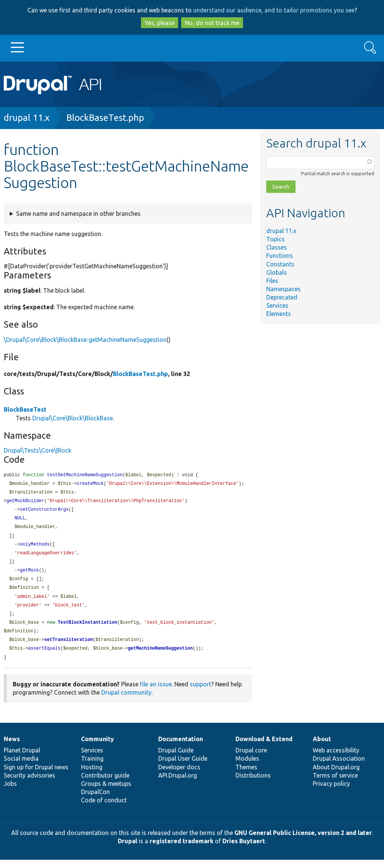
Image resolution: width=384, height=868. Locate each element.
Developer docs (179, 775)
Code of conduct (104, 808)
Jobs (10, 792)
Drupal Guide (176, 758)
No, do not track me (212, 23)
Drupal (127, 849)
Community (97, 747)
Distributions (253, 784)
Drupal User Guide (183, 767)
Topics (275, 239)
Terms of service (335, 784)
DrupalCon (95, 800)
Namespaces (283, 289)
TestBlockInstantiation (87, 629)
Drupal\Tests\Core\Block (37, 450)
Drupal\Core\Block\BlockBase (73, 418)
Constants (280, 264)
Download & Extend (264, 747)
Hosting (92, 775)
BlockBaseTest (25, 409)
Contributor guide (105, 784)
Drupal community (126, 701)
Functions (280, 256)
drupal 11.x (27, 118)
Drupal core (251, 758)
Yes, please (160, 23)
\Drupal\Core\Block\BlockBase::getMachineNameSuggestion (85, 340)
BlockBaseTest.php (105, 118)
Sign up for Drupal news (36, 775)
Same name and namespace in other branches (78, 214)
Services (277, 305)
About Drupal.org (336, 775)
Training (92, 767)
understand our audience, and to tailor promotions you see (274, 10)
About (322, 747)
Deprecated (282, 297)
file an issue (156, 692)
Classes (277, 247)
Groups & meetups (106, 792)
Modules (247, 767)
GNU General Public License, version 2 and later (303, 841)
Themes (246, 775)
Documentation (181, 747)
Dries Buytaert (244, 849)
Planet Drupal (22, 758)
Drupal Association (339, 767)
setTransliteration (69, 647)
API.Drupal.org (178, 784)
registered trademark (181, 849)
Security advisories (29, 784)
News (12, 747)
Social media (21, 767)
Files (272, 281)
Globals (277, 272)
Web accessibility (336, 758)
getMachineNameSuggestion (160, 656)
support (200, 692)
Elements (279, 314)
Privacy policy (331, 792)
